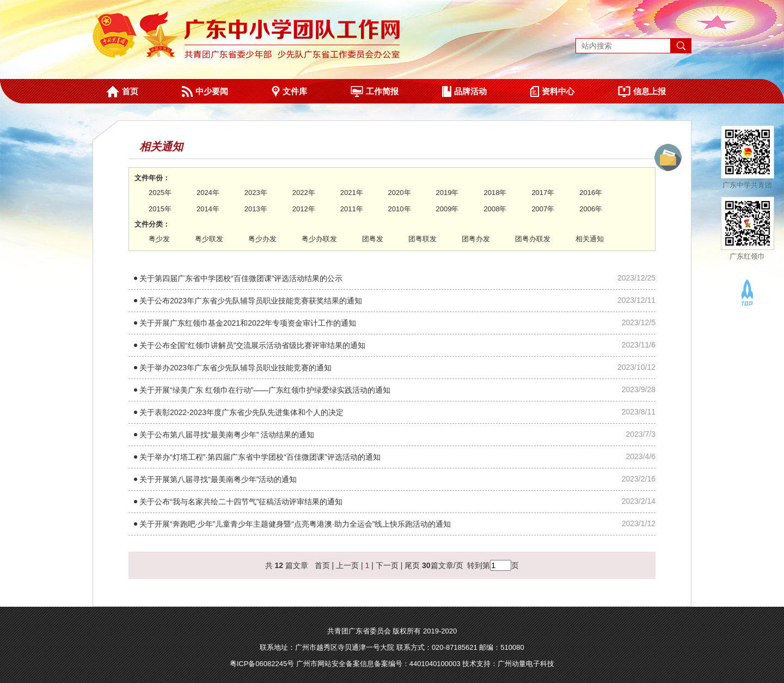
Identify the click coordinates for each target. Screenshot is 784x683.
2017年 (543, 193)
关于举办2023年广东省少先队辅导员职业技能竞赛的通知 (235, 368)
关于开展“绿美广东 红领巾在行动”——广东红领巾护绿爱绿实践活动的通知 (265, 390)
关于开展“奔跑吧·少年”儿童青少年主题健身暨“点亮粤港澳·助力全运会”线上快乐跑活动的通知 (295, 524)
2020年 (400, 193)
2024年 (208, 193)
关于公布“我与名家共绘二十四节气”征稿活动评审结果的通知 (241, 502)
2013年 (256, 209)
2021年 (352, 193)
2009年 (448, 209)
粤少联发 (209, 239)
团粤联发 (422, 239)
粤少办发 (262, 239)
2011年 (352, 209)
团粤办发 (476, 239)
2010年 (400, 209)
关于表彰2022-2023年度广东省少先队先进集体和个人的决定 (241, 412)
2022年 (304, 193)
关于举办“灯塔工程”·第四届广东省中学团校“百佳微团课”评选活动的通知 (260, 457)
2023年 (256, 193)
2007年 (543, 209)
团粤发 (373, 239)
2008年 (495, 209)
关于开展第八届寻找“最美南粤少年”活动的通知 (218, 479)
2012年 (304, 209)
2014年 (208, 209)
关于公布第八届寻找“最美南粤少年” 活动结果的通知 (227, 435)
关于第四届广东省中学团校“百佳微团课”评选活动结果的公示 (241, 278)
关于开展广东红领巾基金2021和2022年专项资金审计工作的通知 (248, 323)
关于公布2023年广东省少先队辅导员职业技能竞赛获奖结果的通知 (251, 301)
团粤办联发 (533, 239)
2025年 (160, 193)
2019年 (448, 193)
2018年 (495, 193)
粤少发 (159, 239)
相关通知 (590, 239)
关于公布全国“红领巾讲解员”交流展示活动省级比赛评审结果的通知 (252, 345)
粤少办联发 (319, 239)
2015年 (160, 209)
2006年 (591, 209)
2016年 (591, 193)
